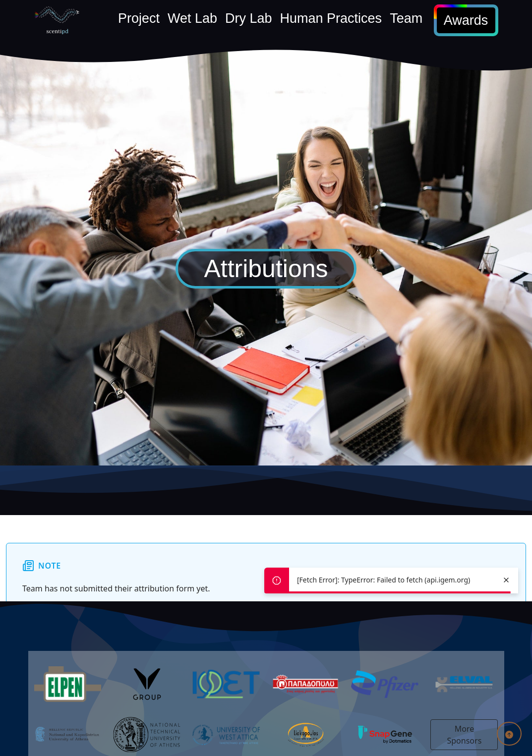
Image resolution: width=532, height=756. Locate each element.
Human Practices (331, 18)
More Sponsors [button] (465, 735)
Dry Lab (249, 18)
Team (406, 18)
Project (139, 18)
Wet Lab (192, 18)
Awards (466, 20)
